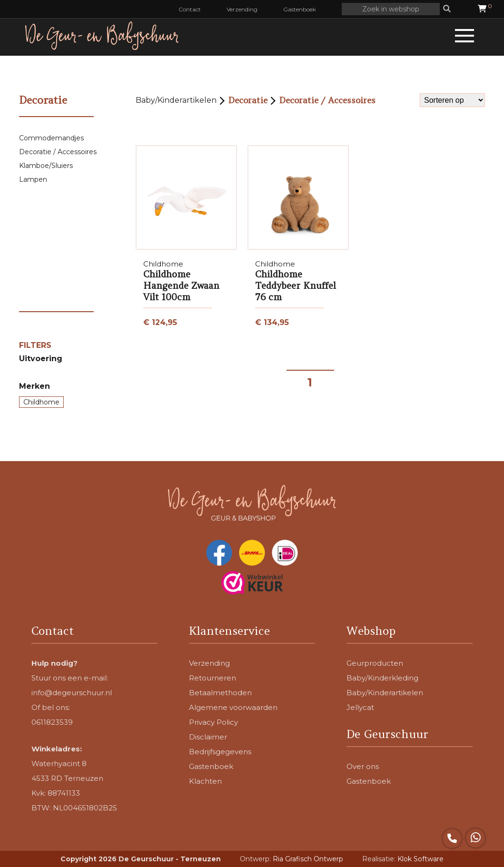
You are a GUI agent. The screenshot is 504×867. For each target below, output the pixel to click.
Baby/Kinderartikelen (176, 100)
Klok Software (420, 859)
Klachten (205, 781)
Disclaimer (208, 737)
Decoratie (248, 100)
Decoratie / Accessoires (58, 152)
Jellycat (360, 707)
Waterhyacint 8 (59, 764)
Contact (190, 9)
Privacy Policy (213, 722)
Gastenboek (300, 9)
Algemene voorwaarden (233, 707)
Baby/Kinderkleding (382, 678)
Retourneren (212, 678)
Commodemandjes (51, 138)
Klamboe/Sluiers (46, 166)
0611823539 (52, 722)
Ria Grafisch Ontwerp (308, 859)
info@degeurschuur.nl (72, 693)
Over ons (363, 766)
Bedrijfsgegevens (220, 752)
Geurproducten (375, 663)
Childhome (41, 402)
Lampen (33, 179)
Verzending (242, 9)
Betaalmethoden (220, 693)
